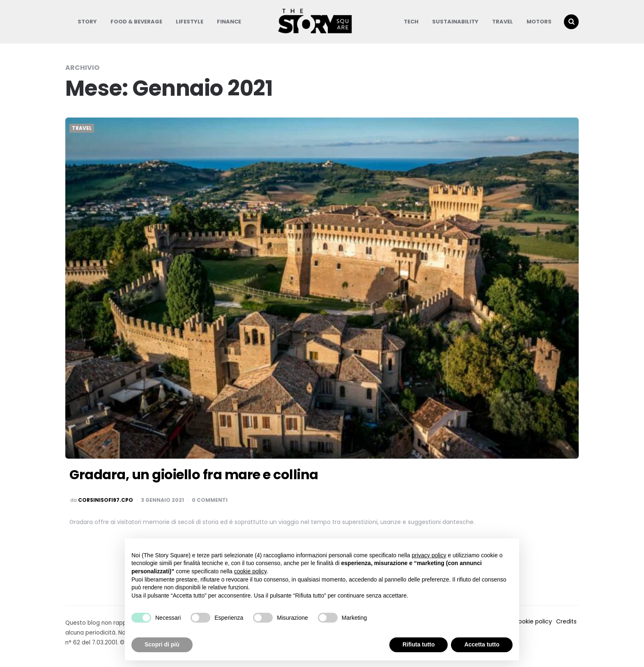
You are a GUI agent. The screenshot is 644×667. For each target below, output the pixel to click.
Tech (411, 22)
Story (87, 22)
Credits (566, 621)
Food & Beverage (136, 22)
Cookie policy (533, 621)
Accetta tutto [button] (482, 644)
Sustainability (455, 22)
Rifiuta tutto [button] (419, 644)
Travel (503, 22)
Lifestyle (190, 22)
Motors (539, 22)
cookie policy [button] (250, 571)
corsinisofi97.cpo (106, 500)
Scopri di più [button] (162, 644)
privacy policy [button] (429, 555)
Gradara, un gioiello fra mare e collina (194, 474)
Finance (229, 22)
